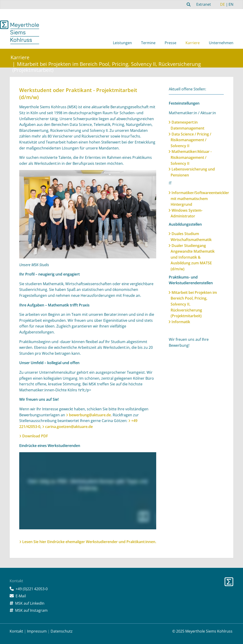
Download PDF (35, 436)
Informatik (181, 322)
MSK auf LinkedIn (30, 603)
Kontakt (16, 631)
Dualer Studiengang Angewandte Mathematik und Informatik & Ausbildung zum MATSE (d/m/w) (193, 257)
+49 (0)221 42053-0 (32, 589)
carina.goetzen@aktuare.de (69, 427)
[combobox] (188, 4)
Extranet (204, 4)
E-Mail (21, 596)
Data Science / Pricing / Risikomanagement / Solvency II (191, 140)
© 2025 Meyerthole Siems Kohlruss (202, 631)
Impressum (37, 631)
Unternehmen (221, 43)
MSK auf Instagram (31, 610)
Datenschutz (62, 631)
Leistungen (122, 43)
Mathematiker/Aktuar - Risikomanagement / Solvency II (191, 157)
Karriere (193, 43)
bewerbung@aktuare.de (90, 415)
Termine (148, 43)
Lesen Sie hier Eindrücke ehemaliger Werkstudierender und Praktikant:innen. (89, 542)
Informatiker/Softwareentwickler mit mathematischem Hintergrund (200, 199)
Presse (171, 43)
